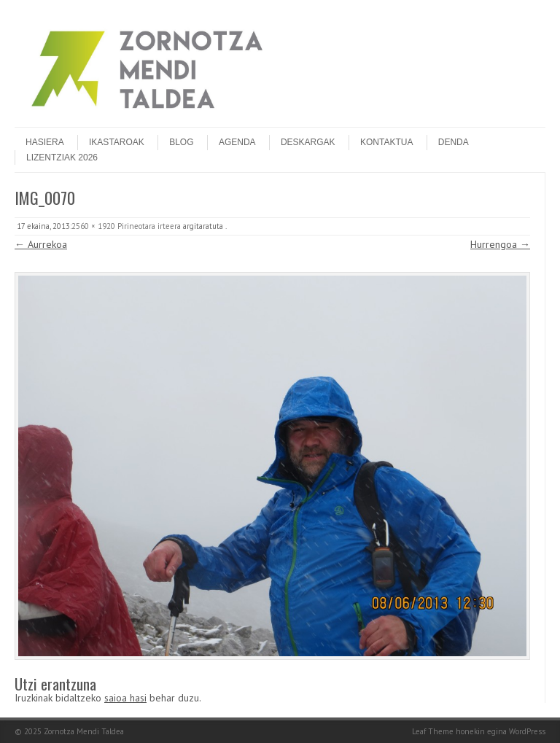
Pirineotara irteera (149, 226)
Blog (181, 142)
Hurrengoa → (500, 244)
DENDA (454, 142)
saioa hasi (125, 698)
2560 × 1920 (93, 226)
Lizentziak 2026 (62, 157)
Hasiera (45, 142)
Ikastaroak (117, 142)
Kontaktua (386, 142)
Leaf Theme (433, 731)
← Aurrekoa (41, 244)
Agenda (237, 142)
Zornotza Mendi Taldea (84, 731)
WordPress (527, 731)
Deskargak (308, 142)
